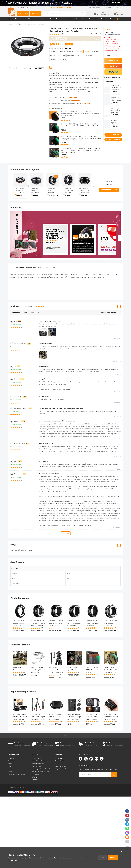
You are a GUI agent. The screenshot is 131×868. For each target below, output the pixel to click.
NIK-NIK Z (80, 55)
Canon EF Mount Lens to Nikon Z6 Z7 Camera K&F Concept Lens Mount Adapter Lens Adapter (93, 623)
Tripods (17, 19)
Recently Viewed (95, 8)
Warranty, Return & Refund (41, 769)
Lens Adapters (41, 19)
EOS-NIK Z (61, 52)
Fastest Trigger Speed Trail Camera (74, 669)
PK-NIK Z (53, 59)
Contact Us (12, 761)
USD (118, 8)
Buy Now (113, 66)
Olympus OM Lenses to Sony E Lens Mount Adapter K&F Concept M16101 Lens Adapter (68, 191)
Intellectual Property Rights (41, 772)
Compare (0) (106, 8)
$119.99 (115, 115)
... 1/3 (66, 533)
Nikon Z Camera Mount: (60, 49)
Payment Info (36, 766)
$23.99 (115, 103)
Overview (20, 268)
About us (11, 758)
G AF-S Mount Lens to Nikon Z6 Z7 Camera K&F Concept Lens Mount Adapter (111, 623)
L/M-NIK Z (87, 52)
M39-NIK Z (96, 52)
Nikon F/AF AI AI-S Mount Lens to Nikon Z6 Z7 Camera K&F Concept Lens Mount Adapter (84, 191)
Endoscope (93, 19)
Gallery (10, 772)
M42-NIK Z (53, 55)
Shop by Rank (35, 13)
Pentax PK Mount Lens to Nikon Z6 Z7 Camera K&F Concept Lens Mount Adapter (74, 623)
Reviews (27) (31, 268)
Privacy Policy (36, 758)
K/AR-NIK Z (78, 52)
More (111, 19)
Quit (103, 858)
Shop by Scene (23, 13)
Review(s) (66, 34)
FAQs (40, 268)
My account (59, 758)
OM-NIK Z (89, 55)
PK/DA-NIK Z (62, 59)
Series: (52, 64)
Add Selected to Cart (109, 190)
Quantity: (108, 55)
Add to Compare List (113, 139)
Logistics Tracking (61, 769)
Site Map (11, 764)
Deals (120, 19)
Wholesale (35, 780)
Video (10, 769)
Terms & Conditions (38, 761)
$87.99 (115, 126)
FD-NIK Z (70, 52)
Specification (50, 268)
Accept (113, 858)
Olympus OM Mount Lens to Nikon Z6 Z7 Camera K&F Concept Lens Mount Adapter (56, 623)
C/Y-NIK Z (53, 52)
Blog (10, 766)
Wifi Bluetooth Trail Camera (20, 669)
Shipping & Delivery (38, 764)
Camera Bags (80, 19)
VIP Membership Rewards (17, 774)
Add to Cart (113, 60)
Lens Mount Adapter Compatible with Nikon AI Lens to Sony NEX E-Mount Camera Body (52, 191)
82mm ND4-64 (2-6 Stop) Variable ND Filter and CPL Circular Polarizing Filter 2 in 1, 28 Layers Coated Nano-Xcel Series (80, 126)
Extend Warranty (61, 766)
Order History (60, 761)
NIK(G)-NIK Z (71, 55)
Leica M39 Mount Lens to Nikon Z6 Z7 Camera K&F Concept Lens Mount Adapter (20, 623)
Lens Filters (28, 19)
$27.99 (115, 91)
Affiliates (35, 777)
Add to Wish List (113, 135)
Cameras (69, 19)
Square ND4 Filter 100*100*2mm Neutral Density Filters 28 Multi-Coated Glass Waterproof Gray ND (93, 670)
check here (73, 98)
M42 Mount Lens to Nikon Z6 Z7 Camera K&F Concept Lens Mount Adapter (38, 623)
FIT (51, 67)
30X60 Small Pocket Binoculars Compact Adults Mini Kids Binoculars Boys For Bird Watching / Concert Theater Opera (111, 717)
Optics (103, 19)
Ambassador (36, 774)
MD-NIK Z (62, 55)
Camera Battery (56, 19)
